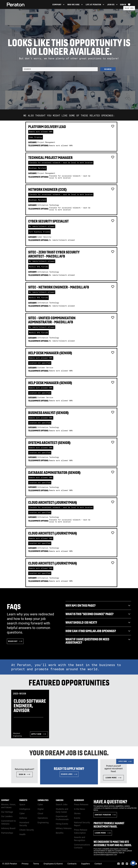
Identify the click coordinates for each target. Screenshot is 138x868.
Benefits (60, 833)
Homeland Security (24, 824)
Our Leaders (7, 816)
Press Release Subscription (81, 831)
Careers (60, 800)
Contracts (72, 864)
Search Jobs (62, 804)
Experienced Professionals (62, 818)
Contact (98, 864)
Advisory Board (8, 828)
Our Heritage (7, 812)
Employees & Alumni (53, 864)
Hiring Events (62, 824)
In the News (79, 809)
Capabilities (43, 800)
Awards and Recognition (80, 839)
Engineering (43, 822)
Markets (23, 800)
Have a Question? (110, 802)
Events (77, 818)
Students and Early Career (62, 810)
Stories (77, 813)
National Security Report (82, 824)
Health (22, 834)
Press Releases (81, 804)
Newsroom (79, 800)
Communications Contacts (82, 846)
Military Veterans (64, 828)
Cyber (22, 813)
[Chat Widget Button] (133, 863)
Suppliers (85, 864)
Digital (41, 809)
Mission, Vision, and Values (8, 806)
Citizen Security (27, 830)
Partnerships (7, 833)
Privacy (25, 864)
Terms (36, 864)
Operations (43, 818)
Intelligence (25, 809)
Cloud (40, 813)
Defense (23, 818)
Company (5, 800)
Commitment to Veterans (8, 822)
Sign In (123, 5)
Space (22, 804)
